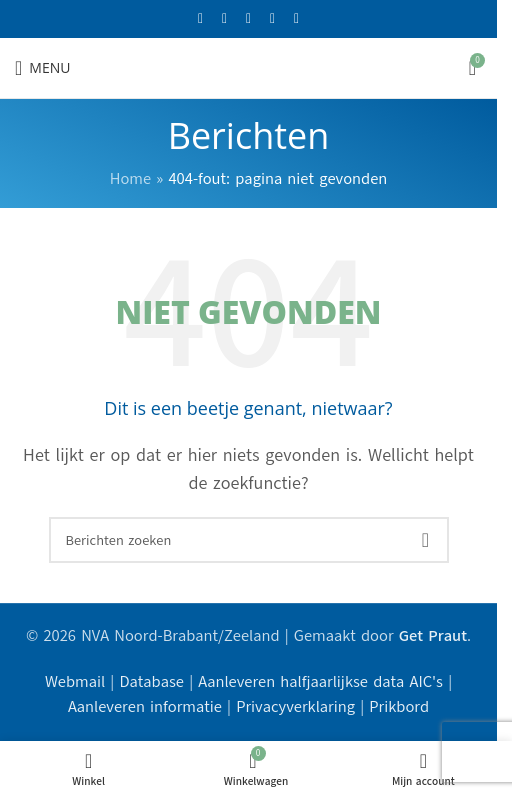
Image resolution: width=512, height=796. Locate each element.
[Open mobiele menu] (42, 68)
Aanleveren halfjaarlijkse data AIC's (320, 682)
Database (151, 682)
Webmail (75, 682)
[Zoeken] (249, 540)
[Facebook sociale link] (201, 19)
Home (130, 179)
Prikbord (399, 707)
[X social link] (225, 19)
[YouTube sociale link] (273, 19)
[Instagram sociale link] (249, 19)
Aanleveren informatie (145, 707)
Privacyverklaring (295, 707)
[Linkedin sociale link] (297, 19)
